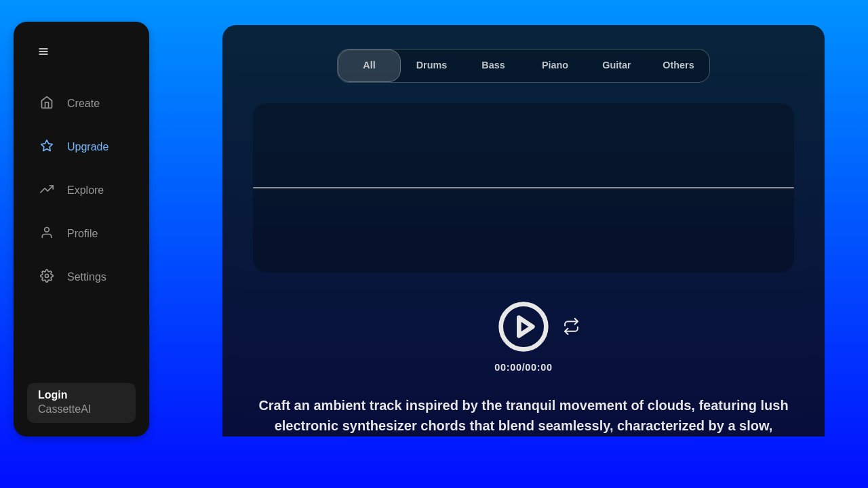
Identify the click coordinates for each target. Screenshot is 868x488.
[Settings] (81, 277)
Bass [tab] (493, 65)
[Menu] (43, 52)
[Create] (81, 104)
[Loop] (571, 327)
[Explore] (81, 190)
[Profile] (81, 234)
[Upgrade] (81, 147)
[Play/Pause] (524, 327)
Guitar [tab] (616, 65)
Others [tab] (678, 65)
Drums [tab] (432, 65)
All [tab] (369, 65)
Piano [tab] (555, 65)
